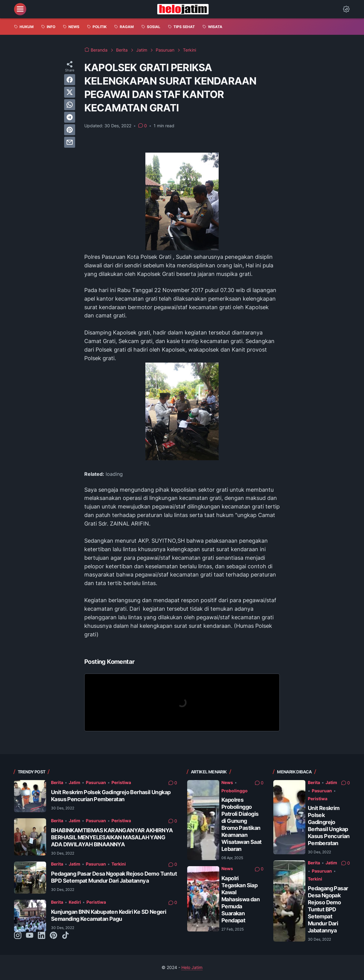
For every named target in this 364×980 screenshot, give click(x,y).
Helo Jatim (192, 967)
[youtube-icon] (30, 936)
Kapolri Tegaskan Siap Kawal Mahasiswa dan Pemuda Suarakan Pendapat (240, 899)
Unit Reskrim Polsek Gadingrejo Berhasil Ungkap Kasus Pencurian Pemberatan (111, 796)
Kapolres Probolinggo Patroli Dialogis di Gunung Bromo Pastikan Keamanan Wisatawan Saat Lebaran (242, 824)
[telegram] (70, 117)
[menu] (20, 9)
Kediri (75, 902)
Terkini (119, 864)
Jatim (75, 782)
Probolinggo (235, 791)
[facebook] (70, 80)
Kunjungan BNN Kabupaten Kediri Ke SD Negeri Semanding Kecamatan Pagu (109, 915)
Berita (57, 782)
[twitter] (70, 92)
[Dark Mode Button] (346, 9)
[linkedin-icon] (42, 936)
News (227, 782)
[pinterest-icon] (53, 936)
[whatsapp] (70, 105)
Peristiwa (121, 782)
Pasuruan (96, 782)
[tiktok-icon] (65, 936)
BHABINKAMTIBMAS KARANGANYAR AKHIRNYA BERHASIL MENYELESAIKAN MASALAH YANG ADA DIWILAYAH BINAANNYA (112, 837)
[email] (70, 142)
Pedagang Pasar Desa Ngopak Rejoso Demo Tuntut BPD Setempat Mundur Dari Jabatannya (114, 877)
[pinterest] (70, 130)
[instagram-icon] (18, 936)
